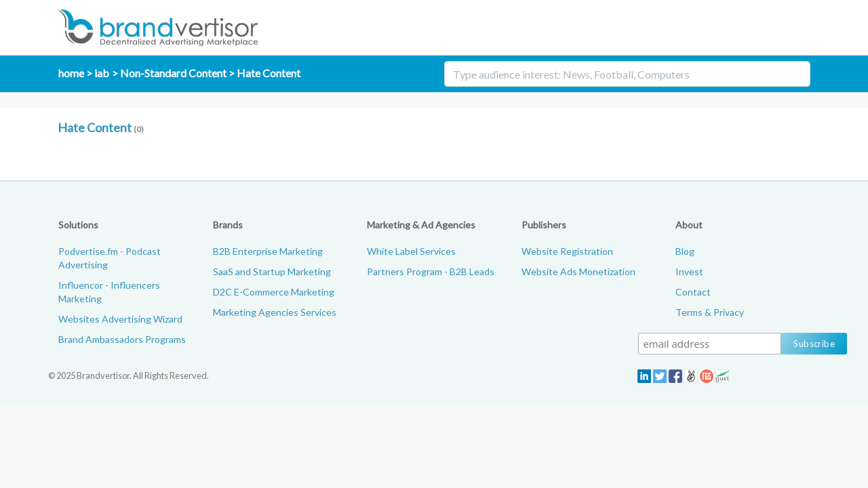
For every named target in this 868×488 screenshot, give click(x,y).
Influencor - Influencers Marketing (109, 292)
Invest (689, 271)
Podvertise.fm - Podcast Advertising (110, 258)
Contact (693, 292)
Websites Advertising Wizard (120, 319)
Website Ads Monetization (578, 271)
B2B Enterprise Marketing (268, 251)
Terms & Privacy (710, 312)
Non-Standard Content (173, 73)
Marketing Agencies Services (275, 312)
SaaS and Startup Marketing (272, 271)
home (71, 73)
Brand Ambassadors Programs (122, 339)
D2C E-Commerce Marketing (274, 292)
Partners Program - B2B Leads (431, 271)
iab (102, 73)
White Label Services (411, 251)
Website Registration (567, 251)
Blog (685, 251)
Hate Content (269, 73)
